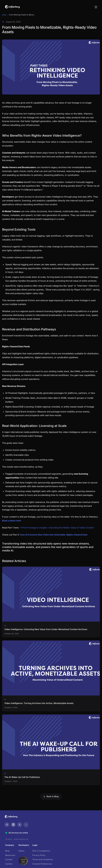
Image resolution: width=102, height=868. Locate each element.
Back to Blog (51, 796)
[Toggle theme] (26, 825)
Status (22, 851)
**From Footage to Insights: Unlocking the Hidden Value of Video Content (57, 528)
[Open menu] (96, 7)
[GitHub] (7, 825)
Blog (4, 15)
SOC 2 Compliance (41, 851)
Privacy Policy (39, 855)
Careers (9, 864)
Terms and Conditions (43, 859)
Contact (9, 859)
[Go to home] (12, 7)
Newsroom (10, 855)
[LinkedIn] (13, 825)
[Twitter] (20, 825)
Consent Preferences (42, 864)
